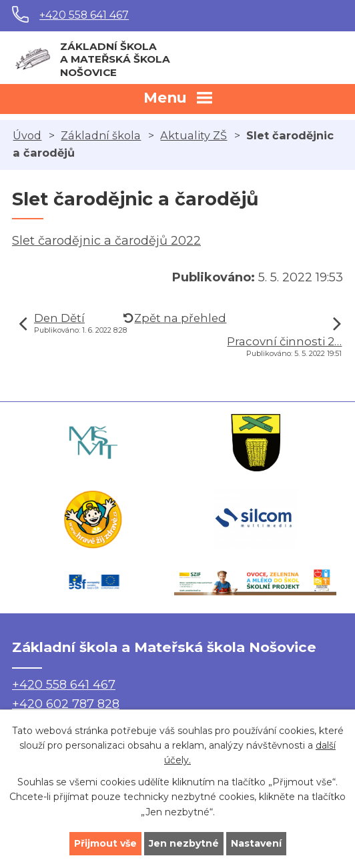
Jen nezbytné (184, 843)
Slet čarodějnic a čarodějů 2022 (106, 241)
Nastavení (256, 843)
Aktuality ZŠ (194, 135)
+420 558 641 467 (84, 15)
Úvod (27, 135)
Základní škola (101, 135)
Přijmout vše (105, 843)
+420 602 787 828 (66, 704)
